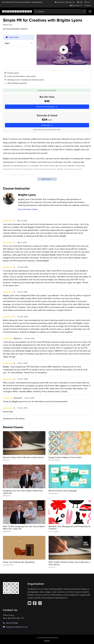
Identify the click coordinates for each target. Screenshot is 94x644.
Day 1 (7, 43)
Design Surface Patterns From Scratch (65, 457)
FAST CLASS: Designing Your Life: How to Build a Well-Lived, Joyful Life (24, 528)
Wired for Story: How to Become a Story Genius (23, 457)
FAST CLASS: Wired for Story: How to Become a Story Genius (69, 563)
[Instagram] (40, 603)
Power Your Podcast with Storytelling (19, 562)
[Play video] (64, 50)
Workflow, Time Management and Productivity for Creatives (70, 528)
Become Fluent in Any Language (63, 491)
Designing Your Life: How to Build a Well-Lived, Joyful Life (23, 492)
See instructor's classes (28, 209)
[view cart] (88, 2)
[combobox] (60, 11)
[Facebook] (35, 603)
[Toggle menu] (90, 11)
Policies (47, 641)
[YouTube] (29, 603)
